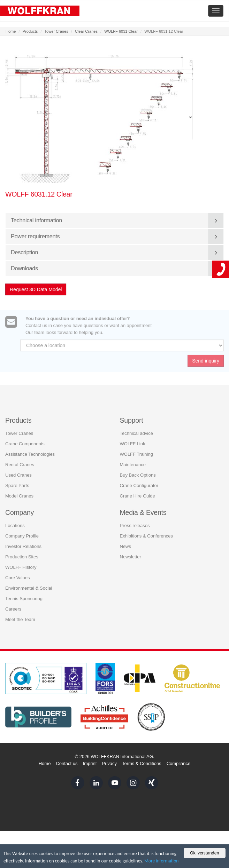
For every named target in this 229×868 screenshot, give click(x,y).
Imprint (90, 763)
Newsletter (131, 553)
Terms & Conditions (142, 763)
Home (11, 31)
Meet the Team (20, 616)
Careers (13, 606)
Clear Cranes (86, 31)
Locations (15, 522)
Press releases (135, 522)
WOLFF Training (136, 450)
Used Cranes (18, 471)
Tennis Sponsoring (24, 595)
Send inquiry (206, 364)
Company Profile (22, 532)
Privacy (109, 763)
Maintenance (133, 461)
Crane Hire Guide (138, 492)
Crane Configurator (139, 482)
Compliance (179, 763)
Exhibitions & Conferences (146, 532)
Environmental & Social (29, 585)
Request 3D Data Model (36, 289)
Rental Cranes (20, 461)
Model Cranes (19, 492)
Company (20, 509)
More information (161, 861)
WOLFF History (21, 564)
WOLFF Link (133, 440)
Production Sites (22, 553)
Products (30, 31)
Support (132, 416)
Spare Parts (17, 482)
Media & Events (143, 509)
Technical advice (136, 429)
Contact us (67, 763)
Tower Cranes (56, 31)
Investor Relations (23, 543)
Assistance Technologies (30, 450)
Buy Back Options (138, 471)
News (126, 543)
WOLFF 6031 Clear (121, 31)
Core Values (18, 574)
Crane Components (25, 440)
